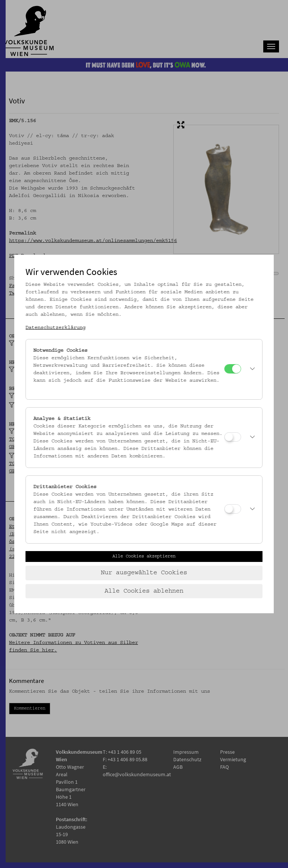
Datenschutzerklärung (55, 328)
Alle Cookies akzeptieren (144, 556)
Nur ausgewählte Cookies (144, 573)
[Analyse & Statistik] (233, 437)
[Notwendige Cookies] (233, 369)
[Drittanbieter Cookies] (233, 509)
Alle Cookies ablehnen (144, 591)
